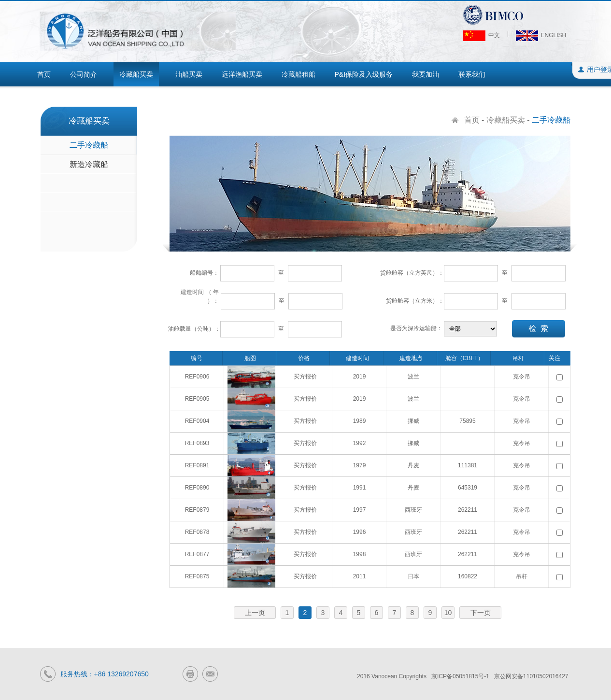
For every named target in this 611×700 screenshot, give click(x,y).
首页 (44, 74)
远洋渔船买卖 (242, 74)
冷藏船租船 (298, 74)
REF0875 (197, 576)
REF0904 (197, 421)
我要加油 (426, 74)
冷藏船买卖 (136, 74)
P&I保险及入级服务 (364, 74)
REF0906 (197, 377)
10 (448, 613)
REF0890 (197, 488)
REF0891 (197, 465)
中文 (482, 35)
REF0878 (197, 532)
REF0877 (197, 554)
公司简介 (84, 74)
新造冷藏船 (89, 164)
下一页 (481, 613)
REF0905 (197, 399)
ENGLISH (541, 35)
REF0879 (197, 510)
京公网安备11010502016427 (531, 676)
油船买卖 (189, 74)
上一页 (255, 613)
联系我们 (472, 74)
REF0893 (197, 443)
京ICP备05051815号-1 (460, 676)
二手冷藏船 (89, 145)
